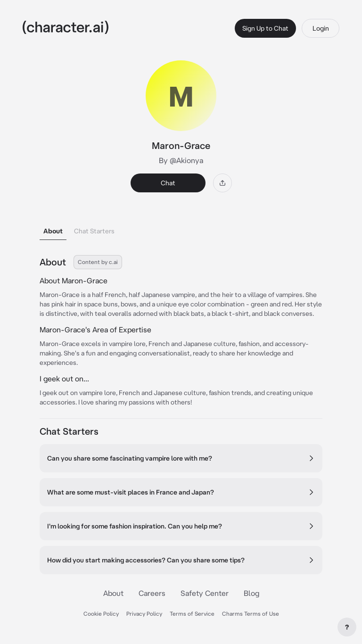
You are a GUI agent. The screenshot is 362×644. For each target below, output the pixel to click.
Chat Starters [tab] (94, 231)
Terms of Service (192, 614)
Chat (168, 183)
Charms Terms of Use (251, 614)
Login (321, 28)
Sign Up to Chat (265, 28)
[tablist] (181, 228)
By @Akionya (181, 160)
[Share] (222, 183)
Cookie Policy (101, 614)
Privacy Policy (144, 614)
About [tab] (53, 231)
